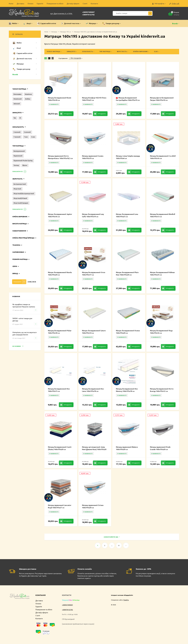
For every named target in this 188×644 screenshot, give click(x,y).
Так (15, 118)
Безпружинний (19, 151)
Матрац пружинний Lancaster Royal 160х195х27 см (60, 506)
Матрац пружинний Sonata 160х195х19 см (93, 157)
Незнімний (18, 99)
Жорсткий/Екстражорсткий (24, 193)
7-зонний (17, 137)
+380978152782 (88, 15)
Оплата (30, 3)
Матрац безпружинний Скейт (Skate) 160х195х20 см (60, 448)
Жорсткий (17, 189)
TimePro (126, 600)
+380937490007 (88, 12)
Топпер (16, 165)
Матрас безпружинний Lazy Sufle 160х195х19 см (93, 215)
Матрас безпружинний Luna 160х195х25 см (127, 215)
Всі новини (18, 346)
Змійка (28, 99)
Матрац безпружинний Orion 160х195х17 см (94, 274)
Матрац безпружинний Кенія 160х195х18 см (60, 99)
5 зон (33, 137)
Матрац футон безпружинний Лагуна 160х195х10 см (162, 99)
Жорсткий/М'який (20, 198)
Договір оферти (73, 3)
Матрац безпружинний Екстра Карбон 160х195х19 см (128, 99)
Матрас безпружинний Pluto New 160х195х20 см (127, 274)
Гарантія (40, 3)
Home (11, 3)
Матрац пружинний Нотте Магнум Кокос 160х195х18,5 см (60, 157)
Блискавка (17, 94)
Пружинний (18, 156)
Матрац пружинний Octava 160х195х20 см (93, 506)
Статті (85, 3)
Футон (25, 165)
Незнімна (28, 94)
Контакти (94, 3)
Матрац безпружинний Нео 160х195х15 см (59, 390)
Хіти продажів (75, 58)
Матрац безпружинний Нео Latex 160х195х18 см (93, 390)
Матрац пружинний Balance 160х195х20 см (127, 448)
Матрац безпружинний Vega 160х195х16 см (161, 332)
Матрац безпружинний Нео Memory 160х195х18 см (127, 390)
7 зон (26, 137)
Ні (20, 118)
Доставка (20, 3)
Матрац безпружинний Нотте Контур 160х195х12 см (162, 390)
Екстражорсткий (20, 184)
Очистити (32, 282)
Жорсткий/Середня (21, 203)
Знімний (17, 104)
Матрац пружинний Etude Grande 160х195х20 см (160, 448)
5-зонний (27, 132)
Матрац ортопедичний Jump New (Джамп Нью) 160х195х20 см (94, 449)
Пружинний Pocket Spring (23, 160)
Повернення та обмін (55, 3)
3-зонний (17, 132)
